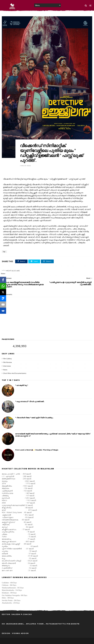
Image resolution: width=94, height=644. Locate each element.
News (5, 370)
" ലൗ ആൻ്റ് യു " (22, 385)
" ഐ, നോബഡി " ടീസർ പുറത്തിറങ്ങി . (30, 401)
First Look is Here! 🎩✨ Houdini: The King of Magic (37, 450)
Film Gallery (7, 359)
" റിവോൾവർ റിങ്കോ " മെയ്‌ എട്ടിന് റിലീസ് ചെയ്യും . (34, 418)
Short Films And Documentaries (15, 373)
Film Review (7, 362)
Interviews (7, 366)
